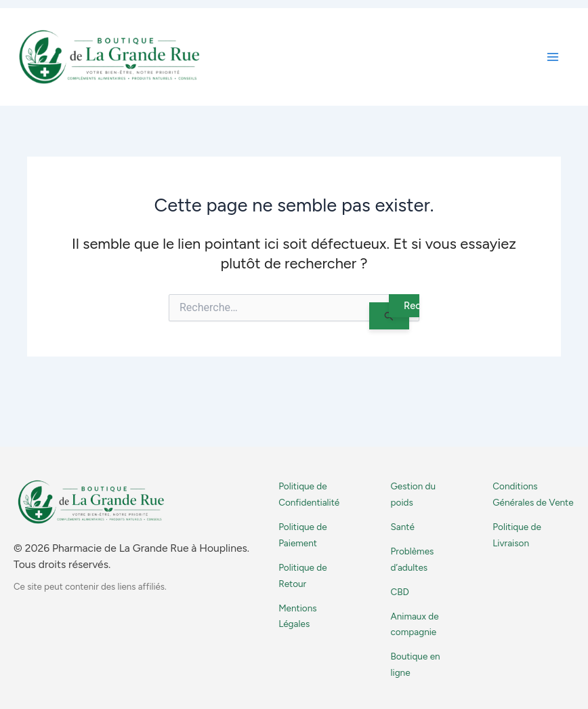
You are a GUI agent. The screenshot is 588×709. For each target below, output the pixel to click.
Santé (403, 527)
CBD (400, 592)
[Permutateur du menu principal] (553, 57)
